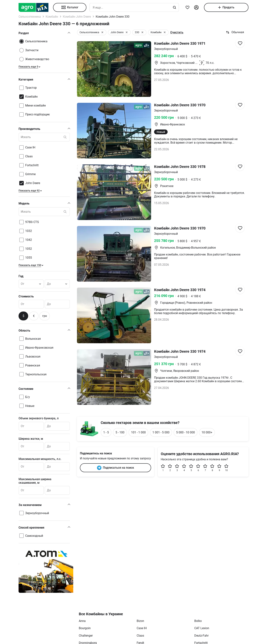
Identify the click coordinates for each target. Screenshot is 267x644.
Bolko (198, 621)
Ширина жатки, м (31, 439)
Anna (82, 621)
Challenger (86, 636)
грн (45, 316)
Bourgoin (85, 628)
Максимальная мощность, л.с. (40, 459)
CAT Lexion (202, 628)
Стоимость (26, 296)
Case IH (142, 628)
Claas (140, 636)
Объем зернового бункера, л (39, 418)
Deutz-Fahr (201, 636)
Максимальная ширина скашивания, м (35, 481)
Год (21, 276)
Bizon (140, 621)
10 (226, 468)
